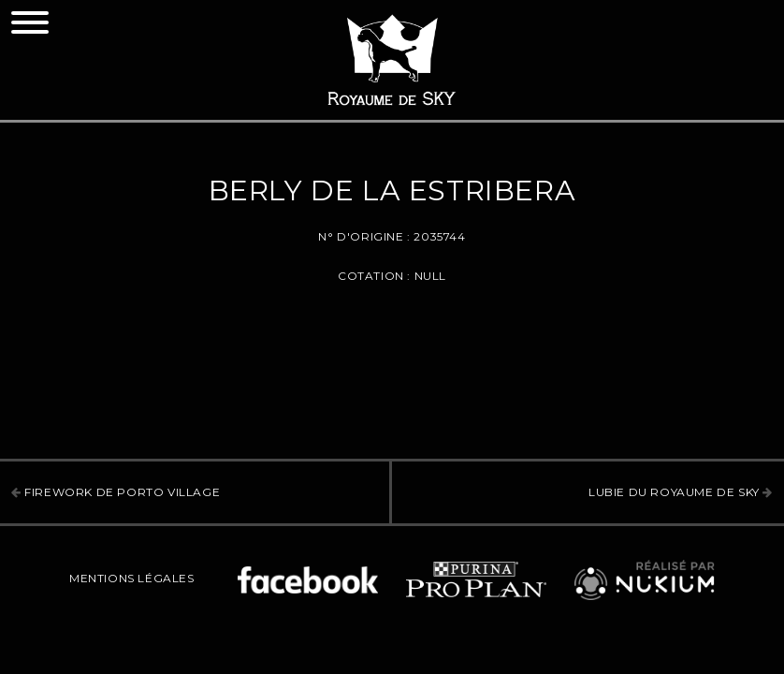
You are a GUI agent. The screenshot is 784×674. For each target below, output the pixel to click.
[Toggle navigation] (30, 22)
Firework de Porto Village (116, 492)
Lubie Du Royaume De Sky (681, 492)
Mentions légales (132, 578)
